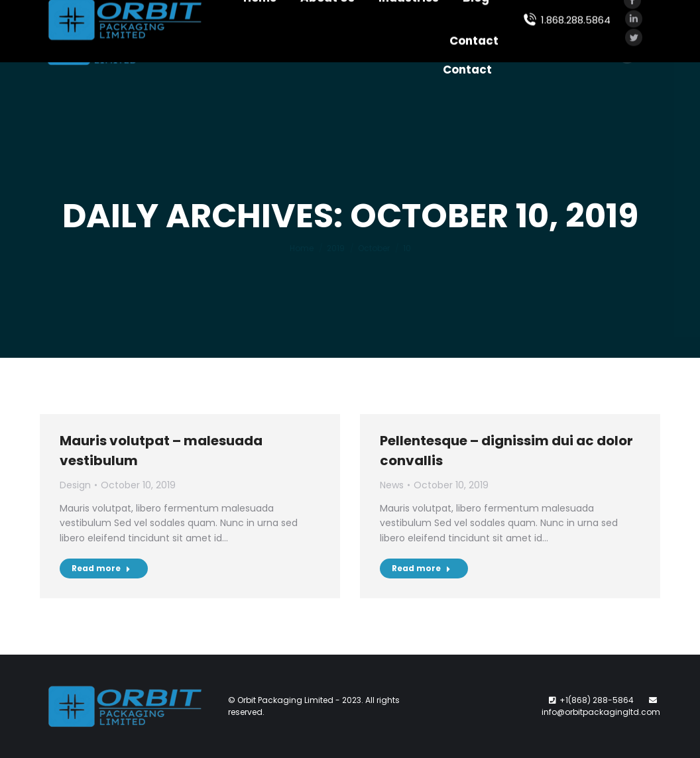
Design (75, 485)
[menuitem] (253, 24)
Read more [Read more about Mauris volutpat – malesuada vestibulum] (101, 568)
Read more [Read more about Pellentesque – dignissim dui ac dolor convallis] (421, 568)
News (392, 485)
